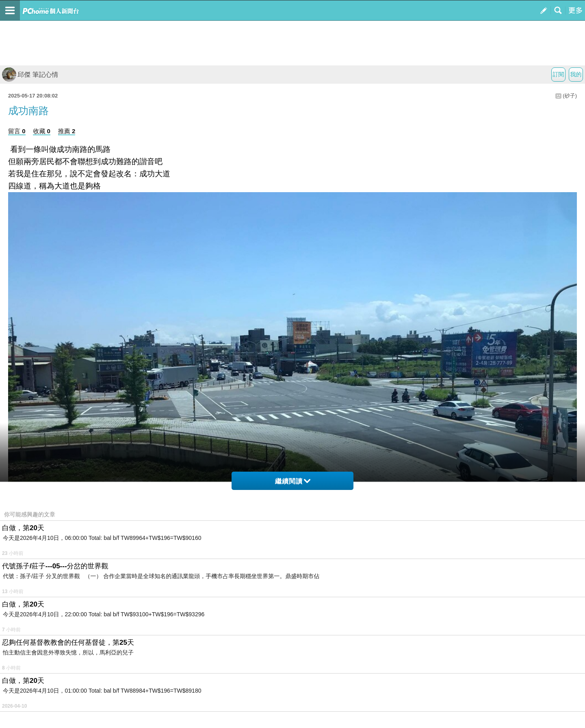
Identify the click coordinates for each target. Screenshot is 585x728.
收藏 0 (42, 131)
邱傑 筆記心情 (30, 75)
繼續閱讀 (293, 481)
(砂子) (570, 96)
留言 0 (17, 131)
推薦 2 (67, 131)
